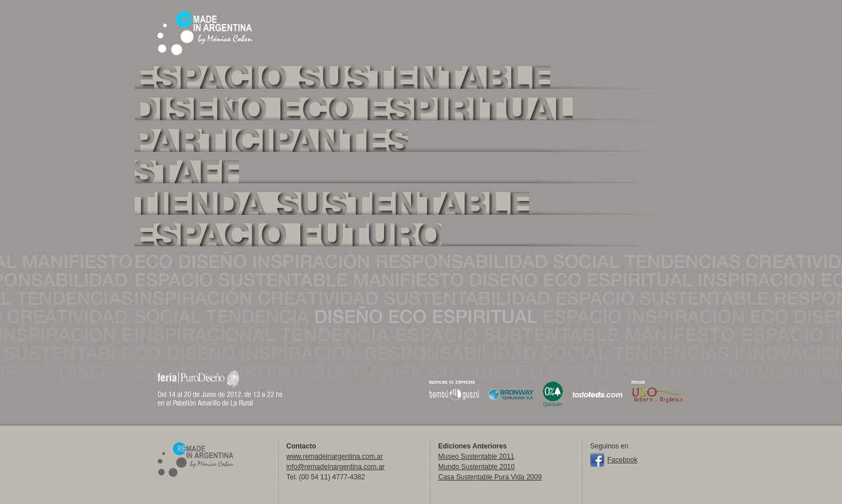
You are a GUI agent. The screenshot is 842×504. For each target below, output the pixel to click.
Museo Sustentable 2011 (477, 456)
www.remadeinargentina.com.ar (335, 456)
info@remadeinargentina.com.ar (336, 467)
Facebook (623, 460)
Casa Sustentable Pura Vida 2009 (490, 477)
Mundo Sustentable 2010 (477, 467)
